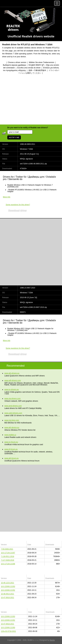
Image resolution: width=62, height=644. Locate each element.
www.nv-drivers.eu (12, 390)
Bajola (52, 640)
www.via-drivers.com (12, 399)
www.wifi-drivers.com (13, 380)
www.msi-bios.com (12, 420)
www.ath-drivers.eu (12, 373)
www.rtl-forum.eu (11, 449)
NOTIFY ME (14, 137)
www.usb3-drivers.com (13, 413)
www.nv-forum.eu (11, 442)
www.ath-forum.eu (12, 458)
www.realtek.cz (10, 435)
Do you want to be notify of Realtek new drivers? (28, 128)
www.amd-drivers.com (13, 406)
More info (7, 197)
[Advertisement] (31, 100)
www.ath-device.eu (12, 428)
